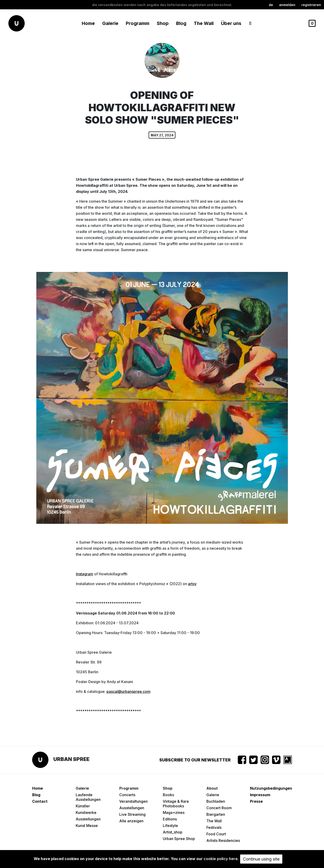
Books (168, 795)
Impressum (260, 795)
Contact (40, 801)
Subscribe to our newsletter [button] (195, 760)
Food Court (216, 834)
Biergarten (216, 814)
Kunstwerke (86, 812)
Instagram (85, 574)
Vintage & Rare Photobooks (176, 804)
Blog (181, 23)
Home (88, 23)
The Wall (204, 23)
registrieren (311, 5)
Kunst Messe (87, 826)
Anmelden (287, 5)
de (271, 5)
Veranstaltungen (133, 801)
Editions (170, 819)
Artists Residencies (223, 840)
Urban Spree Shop (179, 839)
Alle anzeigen (131, 821)
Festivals (214, 827)
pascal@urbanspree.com (128, 691)
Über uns (231, 23)
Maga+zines (174, 812)
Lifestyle (170, 826)
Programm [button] (138, 23)
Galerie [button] (110, 23)
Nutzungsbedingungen (271, 788)
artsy (192, 584)
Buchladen (216, 801)
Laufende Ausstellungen (88, 797)
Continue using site (261, 859)
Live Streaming (132, 814)
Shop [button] (163, 23)
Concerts (127, 795)
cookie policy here (221, 859)
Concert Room (219, 808)
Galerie (213, 795)
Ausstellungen (88, 819)
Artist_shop (173, 832)
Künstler (83, 806)
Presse (256, 801)
